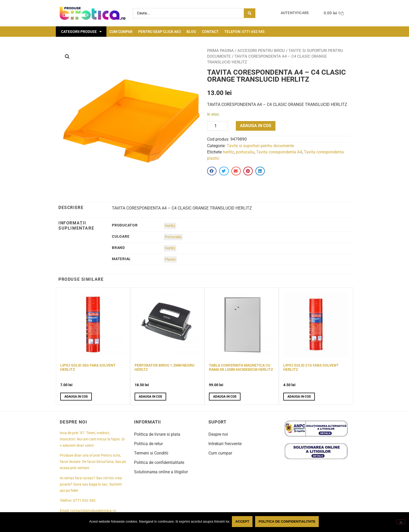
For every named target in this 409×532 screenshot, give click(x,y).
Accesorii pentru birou (261, 51)
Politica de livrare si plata (157, 434)
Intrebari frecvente (225, 444)
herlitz (228, 152)
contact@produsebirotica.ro (93, 511)
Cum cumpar (121, 32)
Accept (243, 522)
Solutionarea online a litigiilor (161, 472)
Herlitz (170, 226)
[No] (401, 522)
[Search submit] (250, 13)
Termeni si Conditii (151, 453)
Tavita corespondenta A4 (279, 152)
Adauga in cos (256, 126)
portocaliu (245, 152)
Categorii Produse (81, 32)
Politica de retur (148, 444)
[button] (67, 57)
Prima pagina (220, 51)
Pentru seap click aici (160, 32)
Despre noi (218, 434)
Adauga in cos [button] (76, 397)
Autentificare (295, 13)
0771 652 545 (84, 501)
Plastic (170, 259)
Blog (191, 32)
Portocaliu (173, 237)
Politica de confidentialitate (159, 462)
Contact (210, 32)
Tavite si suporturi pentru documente (260, 146)
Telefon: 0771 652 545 (244, 32)
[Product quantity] (218, 126)
